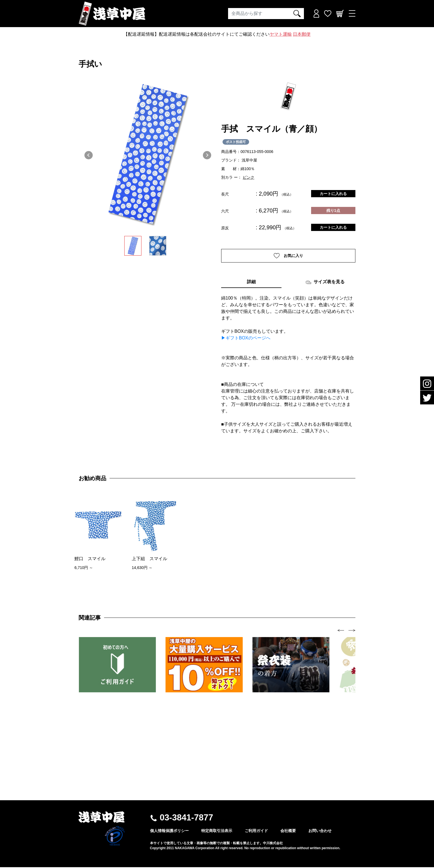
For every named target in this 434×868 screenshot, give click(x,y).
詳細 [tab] (251, 283)
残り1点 (333, 210)
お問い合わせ (320, 831)
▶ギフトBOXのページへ (246, 339)
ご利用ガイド (256, 831)
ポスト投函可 (236, 142)
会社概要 (288, 831)
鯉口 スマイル (90, 559)
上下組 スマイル (149, 559)
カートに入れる (333, 194)
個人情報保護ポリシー (169, 831)
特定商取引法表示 (217, 831)
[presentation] (341, 631)
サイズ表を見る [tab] (325, 283)
